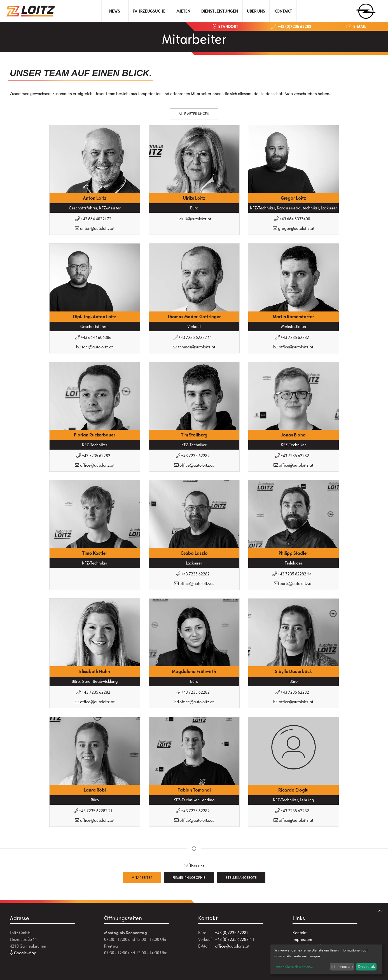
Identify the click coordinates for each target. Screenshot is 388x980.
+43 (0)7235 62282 (232, 933)
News (115, 11)
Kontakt (283, 11)
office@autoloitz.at (232, 946)
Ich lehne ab (342, 967)
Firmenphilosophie (189, 878)
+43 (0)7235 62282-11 (235, 939)
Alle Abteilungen (194, 114)
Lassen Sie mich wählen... (294, 967)
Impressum (302, 939)
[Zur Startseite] (33, 11)
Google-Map (23, 953)
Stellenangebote (241, 878)
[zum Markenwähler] (366, 9)
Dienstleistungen (220, 11)
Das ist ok (366, 967)
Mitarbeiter (142, 878)
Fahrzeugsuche (149, 11)
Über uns (256, 11)
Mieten (183, 11)
